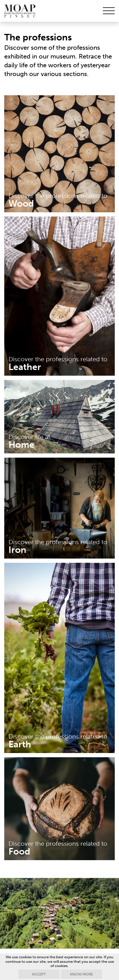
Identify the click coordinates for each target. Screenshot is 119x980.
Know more (81, 974)
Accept (39, 974)
